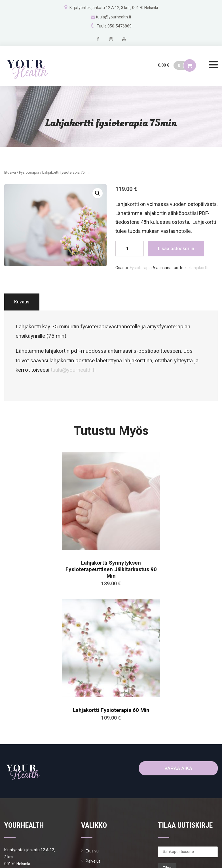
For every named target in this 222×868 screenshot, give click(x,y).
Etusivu (10, 172)
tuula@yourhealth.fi (113, 17)
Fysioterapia (29, 172)
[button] (98, 193)
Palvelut (93, 861)
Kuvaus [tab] (22, 302)
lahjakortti (199, 268)
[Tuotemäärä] (130, 249)
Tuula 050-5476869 (114, 26)
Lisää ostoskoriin (176, 249)
